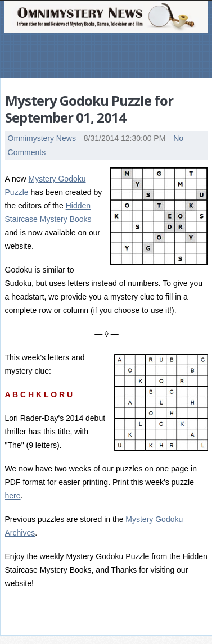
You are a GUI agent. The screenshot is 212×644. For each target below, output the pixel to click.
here (13, 496)
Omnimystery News (42, 138)
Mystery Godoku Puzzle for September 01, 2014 (89, 109)
